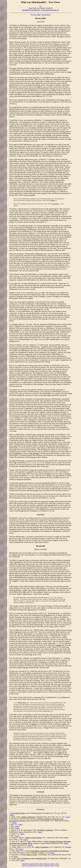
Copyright (40, 865)
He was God (46, 15)
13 (33, 603)
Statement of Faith (34, 864)
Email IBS (25, 864)
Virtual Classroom (31, 865)
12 (61, 453)
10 (57, 328)
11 (48, 414)
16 (18, 766)
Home (42, 864)
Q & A (57, 864)
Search (57, 865)
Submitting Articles (49, 865)
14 (52, 711)
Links (24, 865)
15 (51, 740)
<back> (12, 815)
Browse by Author (49, 864)
